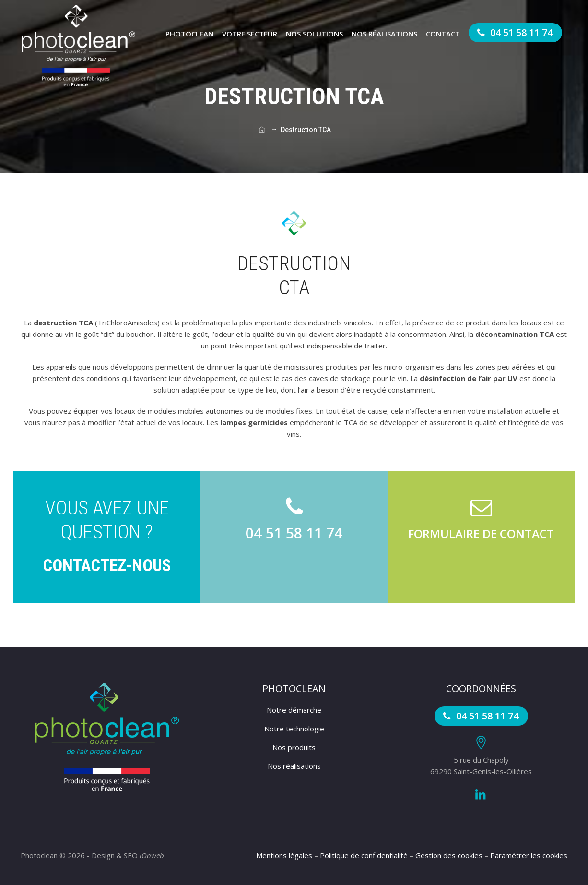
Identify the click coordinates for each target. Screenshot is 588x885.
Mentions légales (284, 855)
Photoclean (189, 34)
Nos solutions (314, 34)
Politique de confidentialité (364, 855)
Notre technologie (294, 729)
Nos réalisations (384, 34)
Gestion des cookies (449, 855)
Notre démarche (294, 710)
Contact (443, 34)
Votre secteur (250, 34)
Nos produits (294, 747)
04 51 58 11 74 (513, 32)
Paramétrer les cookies (529, 855)
